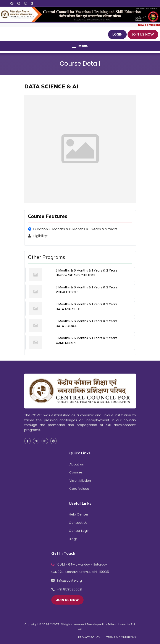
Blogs (73, 539)
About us (77, 464)
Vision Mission (80, 481)
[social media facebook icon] (12, 3)
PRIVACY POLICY (89, 637)
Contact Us (78, 523)
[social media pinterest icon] (19, 3)
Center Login (79, 531)
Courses (76, 472)
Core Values (79, 489)
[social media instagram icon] (26, 3)
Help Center (79, 514)
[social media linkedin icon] (32, 3)
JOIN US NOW (143, 34)
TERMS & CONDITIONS (121, 637)
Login (117, 34)
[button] (80, 46)
